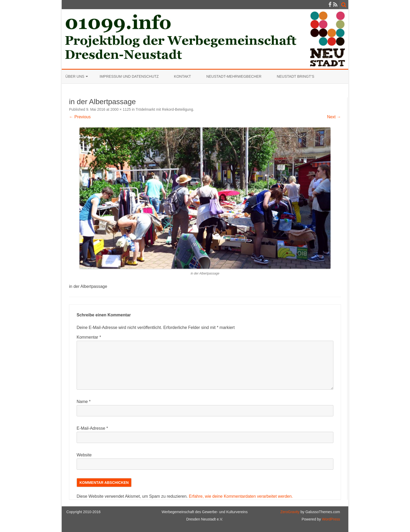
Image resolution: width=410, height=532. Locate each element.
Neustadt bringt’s (295, 76)
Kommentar (89, 337)
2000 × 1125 (121, 109)
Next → (334, 117)
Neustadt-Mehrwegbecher (234, 76)
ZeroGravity (290, 512)
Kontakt (182, 76)
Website (84, 455)
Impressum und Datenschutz (129, 76)
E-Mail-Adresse (92, 428)
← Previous (80, 117)
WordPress (330, 519)
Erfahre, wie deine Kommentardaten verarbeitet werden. (241, 496)
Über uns (75, 76)
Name (84, 402)
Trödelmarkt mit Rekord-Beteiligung (164, 109)
